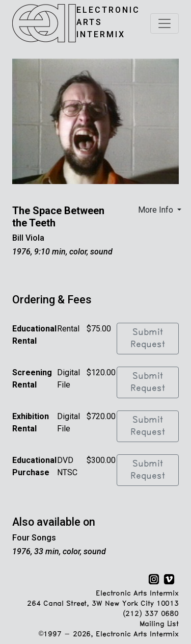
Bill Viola (28, 238)
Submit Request (148, 339)
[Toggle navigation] (165, 23)
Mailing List (159, 624)
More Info (157, 210)
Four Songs (34, 538)
